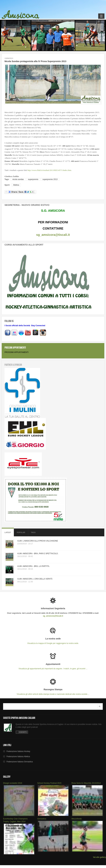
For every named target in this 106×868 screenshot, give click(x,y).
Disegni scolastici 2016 (13, 783)
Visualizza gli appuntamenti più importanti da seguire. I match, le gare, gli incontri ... (53, 666)
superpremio (33, 179)
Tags (33, 532)
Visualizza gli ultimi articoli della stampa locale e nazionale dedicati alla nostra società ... (53, 692)
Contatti (23, 732)
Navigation (101, 16)
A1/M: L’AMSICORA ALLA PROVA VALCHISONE (38, 541)
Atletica (16, 185)
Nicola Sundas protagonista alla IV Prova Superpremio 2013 (35, 61)
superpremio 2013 (50, 179)
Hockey (18, 751)
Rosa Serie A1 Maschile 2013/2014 (86, 783)
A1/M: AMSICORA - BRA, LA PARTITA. (33, 566)
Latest (8, 532)
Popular (21, 532)
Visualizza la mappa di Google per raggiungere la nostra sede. (53, 641)
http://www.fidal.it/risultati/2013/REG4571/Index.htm (49, 170)
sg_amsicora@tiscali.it (53, 235)
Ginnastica (42, 819)
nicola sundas (18, 179)
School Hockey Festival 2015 (49, 783)
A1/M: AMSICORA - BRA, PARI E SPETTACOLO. (38, 554)
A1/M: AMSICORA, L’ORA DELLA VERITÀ (35, 579)
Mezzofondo (77, 819)
